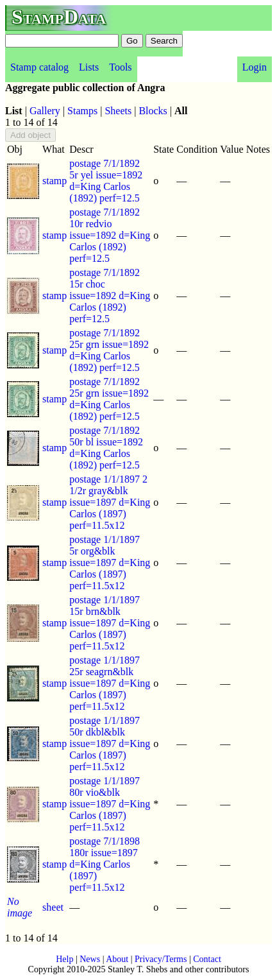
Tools (120, 67)
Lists (89, 67)
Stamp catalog (39, 67)
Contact (207, 959)
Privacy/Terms (161, 959)
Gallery (45, 111)
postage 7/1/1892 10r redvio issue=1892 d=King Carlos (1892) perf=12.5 (110, 235)
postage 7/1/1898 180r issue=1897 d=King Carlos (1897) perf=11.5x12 (105, 864)
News (90, 959)
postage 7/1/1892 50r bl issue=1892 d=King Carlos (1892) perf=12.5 (106, 448)
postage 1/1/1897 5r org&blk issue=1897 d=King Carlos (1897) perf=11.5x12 (110, 563)
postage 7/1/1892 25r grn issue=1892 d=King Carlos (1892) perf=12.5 (109, 350)
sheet (53, 907)
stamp (55, 181)
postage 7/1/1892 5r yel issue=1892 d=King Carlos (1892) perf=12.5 (106, 181)
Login (255, 67)
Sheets (118, 111)
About (117, 959)
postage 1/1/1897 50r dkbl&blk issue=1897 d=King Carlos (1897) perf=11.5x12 (110, 744)
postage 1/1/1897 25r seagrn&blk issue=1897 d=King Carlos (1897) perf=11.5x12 (110, 683)
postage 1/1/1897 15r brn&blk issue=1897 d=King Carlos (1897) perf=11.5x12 (110, 623)
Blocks (153, 111)
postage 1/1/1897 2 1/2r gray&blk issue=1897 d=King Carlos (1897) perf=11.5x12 (110, 502)
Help (64, 959)
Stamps (82, 111)
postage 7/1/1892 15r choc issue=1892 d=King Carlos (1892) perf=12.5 (110, 296)
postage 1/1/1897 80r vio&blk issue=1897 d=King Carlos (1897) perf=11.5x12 (110, 804)
